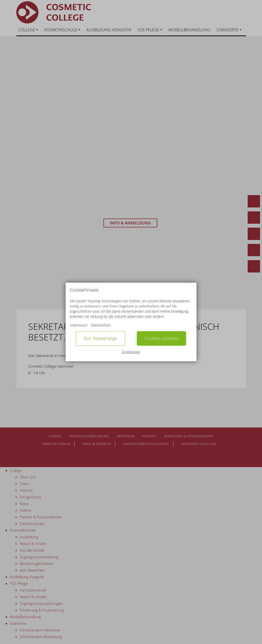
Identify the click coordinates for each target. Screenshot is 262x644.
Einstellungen (131, 352)
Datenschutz (101, 325)
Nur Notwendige (101, 339)
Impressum (79, 325)
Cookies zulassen (162, 339)
